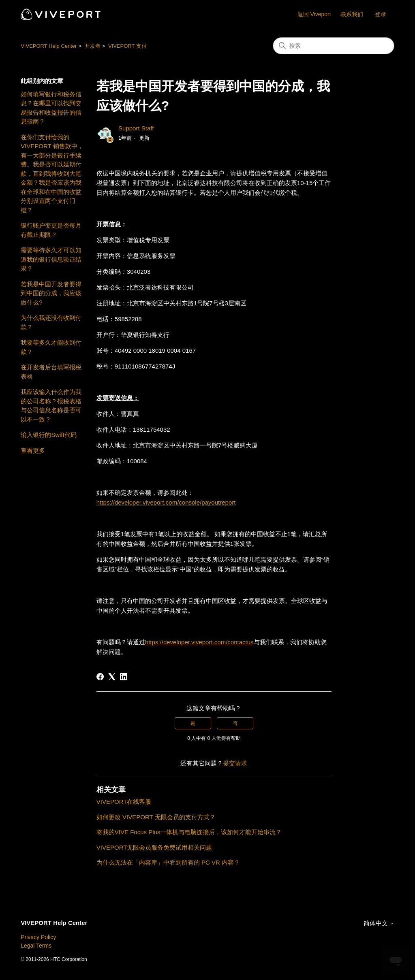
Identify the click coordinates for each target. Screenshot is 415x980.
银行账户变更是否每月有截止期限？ (51, 230)
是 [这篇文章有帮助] (193, 723)
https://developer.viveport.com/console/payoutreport (166, 502)
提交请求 (235, 763)
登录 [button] (381, 14)
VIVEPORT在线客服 (124, 802)
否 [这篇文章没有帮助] (235, 723)
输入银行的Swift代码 (49, 435)
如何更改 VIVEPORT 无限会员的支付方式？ (156, 817)
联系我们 (352, 14)
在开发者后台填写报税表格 (51, 372)
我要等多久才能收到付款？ (51, 347)
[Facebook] (100, 677)
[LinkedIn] (124, 677)
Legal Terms (36, 946)
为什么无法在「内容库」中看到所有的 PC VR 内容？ (168, 862)
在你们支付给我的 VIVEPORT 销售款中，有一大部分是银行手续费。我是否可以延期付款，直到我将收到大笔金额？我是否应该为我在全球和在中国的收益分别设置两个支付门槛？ (52, 174)
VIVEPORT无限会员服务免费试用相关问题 (154, 847)
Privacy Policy (38, 937)
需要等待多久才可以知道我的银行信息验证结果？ (51, 259)
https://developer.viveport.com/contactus (199, 642)
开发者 (93, 46)
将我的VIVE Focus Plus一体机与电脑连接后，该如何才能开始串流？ (189, 832)
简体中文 (379, 923)
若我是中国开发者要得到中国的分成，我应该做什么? (51, 293)
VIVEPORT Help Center (49, 46)
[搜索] (334, 46)
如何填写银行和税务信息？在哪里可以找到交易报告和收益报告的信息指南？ (51, 108)
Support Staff (136, 128)
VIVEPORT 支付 (127, 46)
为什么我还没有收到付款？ (51, 322)
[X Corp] (112, 677)
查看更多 (33, 451)
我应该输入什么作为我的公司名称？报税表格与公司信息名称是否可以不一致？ (51, 406)
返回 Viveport (314, 14)
